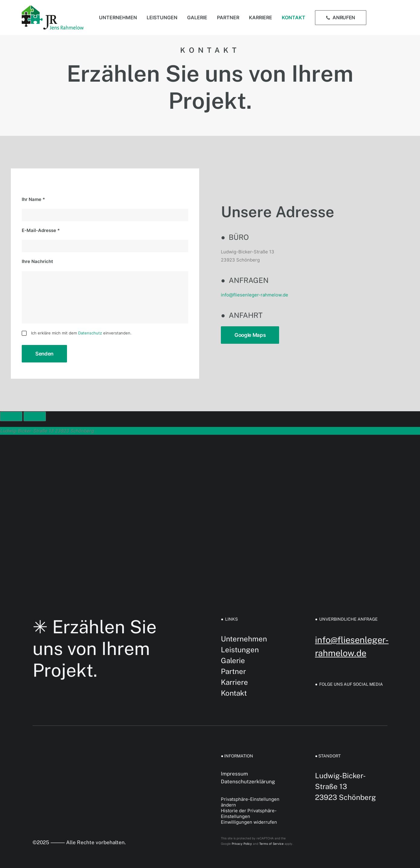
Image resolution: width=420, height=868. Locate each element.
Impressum (234, 774)
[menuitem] (118, 17)
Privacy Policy (242, 844)
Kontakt (294, 17)
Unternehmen (118, 17)
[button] (384, 17)
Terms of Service (271, 844)
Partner (228, 17)
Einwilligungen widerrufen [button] (249, 822)
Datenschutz (90, 333)
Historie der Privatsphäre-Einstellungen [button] (249, 813)
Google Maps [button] (250, 335)
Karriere (261, 17)
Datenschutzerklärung (248, 782)
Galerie (197, 17)
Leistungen (162, 17)
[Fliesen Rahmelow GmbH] (53, 17)
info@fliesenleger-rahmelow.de (255, 295)
